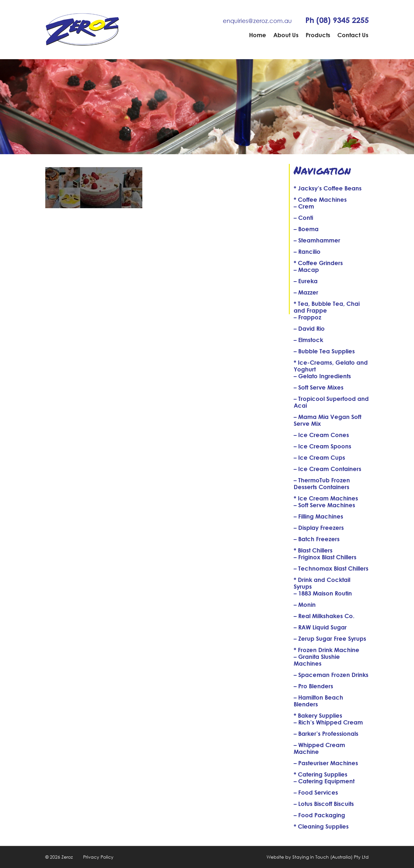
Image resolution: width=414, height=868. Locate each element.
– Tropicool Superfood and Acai (331, 402)
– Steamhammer (317, 240)
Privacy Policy (98, 857)
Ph (337, 20)
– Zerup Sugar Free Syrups (330, 638)
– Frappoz (307, 317)
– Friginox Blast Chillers (325, 557)
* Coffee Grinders (318, 263)
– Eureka (306, 281)
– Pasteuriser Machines (326, 763)
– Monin (305, 605)
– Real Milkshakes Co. (324, 616)
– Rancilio (307, 252)
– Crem (304, 206)
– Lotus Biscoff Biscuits (324, 804)
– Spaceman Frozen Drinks (331, 675)
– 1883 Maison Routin (323, 593)
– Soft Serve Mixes (319, 387)
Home (258, 35)
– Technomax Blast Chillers (331, 568)
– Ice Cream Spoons (322, 446)
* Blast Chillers (313, 550)
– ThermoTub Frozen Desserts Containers (322, 483)
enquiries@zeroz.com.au (257, 21)
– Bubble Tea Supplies (324, 351)
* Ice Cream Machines (326, 498)
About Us (286, 35)
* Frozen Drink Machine (327, 650)
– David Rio (309, 328)
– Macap (306, 270)
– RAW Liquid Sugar (320, 627)
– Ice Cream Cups (319, 457)
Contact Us (353, 35)
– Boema (306, 229)
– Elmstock (308, 340)
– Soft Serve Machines (324, 505)
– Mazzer (306, 292)
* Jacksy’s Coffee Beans (328, 188)
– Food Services (316, 792)
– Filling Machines (318, 516)
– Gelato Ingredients (322, 376)
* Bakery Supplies (318, 715)
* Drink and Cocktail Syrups (322, 583)
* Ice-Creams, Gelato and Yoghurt (331, 366)
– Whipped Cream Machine (319, 748)
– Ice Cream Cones (321, 435)
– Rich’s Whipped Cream (328, 722)
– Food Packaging (319, 815)
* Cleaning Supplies (321, 826)
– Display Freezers (319, 528)
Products (318, 35)
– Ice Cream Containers (327, 469)
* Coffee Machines (320, 199)
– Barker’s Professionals (326, 734)
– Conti (303, 218)
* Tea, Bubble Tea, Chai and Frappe (327, 307)
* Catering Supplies (321, 774)
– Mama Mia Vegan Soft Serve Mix (327, 420)
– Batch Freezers (317, 539)
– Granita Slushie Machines (317, 660)
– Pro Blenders (313, 686)
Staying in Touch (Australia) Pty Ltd (331, 857)
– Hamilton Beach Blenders (318, 701)
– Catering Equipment (324, 781)
